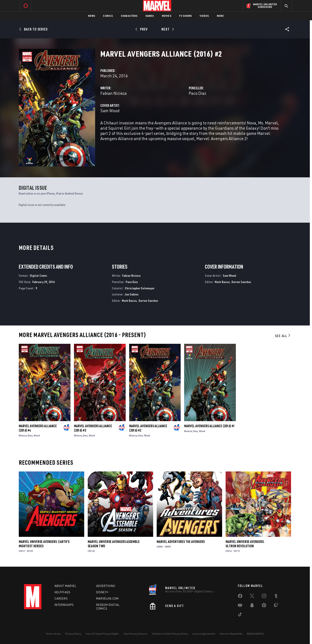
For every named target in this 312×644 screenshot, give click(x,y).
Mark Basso (129, 301)
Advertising (106, 586)
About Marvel (65, 586)
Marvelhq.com (107, 598)
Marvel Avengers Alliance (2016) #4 (38, 428)
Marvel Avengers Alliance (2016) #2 (148, 428)
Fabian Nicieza (114, 93)
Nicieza (23, 435)
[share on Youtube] (240, 606)
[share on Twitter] (252, 597)
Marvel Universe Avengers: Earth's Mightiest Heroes (44, 544)
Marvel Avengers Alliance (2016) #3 (93, 428)
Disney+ (102, 592)
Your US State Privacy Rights (102, 634)
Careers (61, 598)
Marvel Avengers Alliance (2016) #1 (209, 426)
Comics (108, 16)
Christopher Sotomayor (140, 288)
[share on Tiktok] (240, 615)
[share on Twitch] (276, 606)
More (220, 16)
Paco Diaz (198, 93)
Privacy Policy (73, 634)
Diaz (30, 435)
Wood (37, 435)
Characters (129, 16)
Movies (167, 16)
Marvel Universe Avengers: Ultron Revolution (245, 544)
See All (283, 336)
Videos (204, 16)
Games (150, 16)
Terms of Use (53, 634)
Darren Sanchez (148, 301)
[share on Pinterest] (264, 606)
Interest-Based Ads (231, 634)
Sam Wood (110, 111)
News (92, 16)
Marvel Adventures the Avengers (181, 542)
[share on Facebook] (240, 597)
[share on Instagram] (264, 597)
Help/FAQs (63, 592)
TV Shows (186, 16)
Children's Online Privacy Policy (170, 634)
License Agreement (204, 634)
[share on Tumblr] (276, 597)
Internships (64, 605)
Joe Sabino (131, 294)
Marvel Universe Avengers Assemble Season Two (114, 544)
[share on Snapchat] (252, 606)
